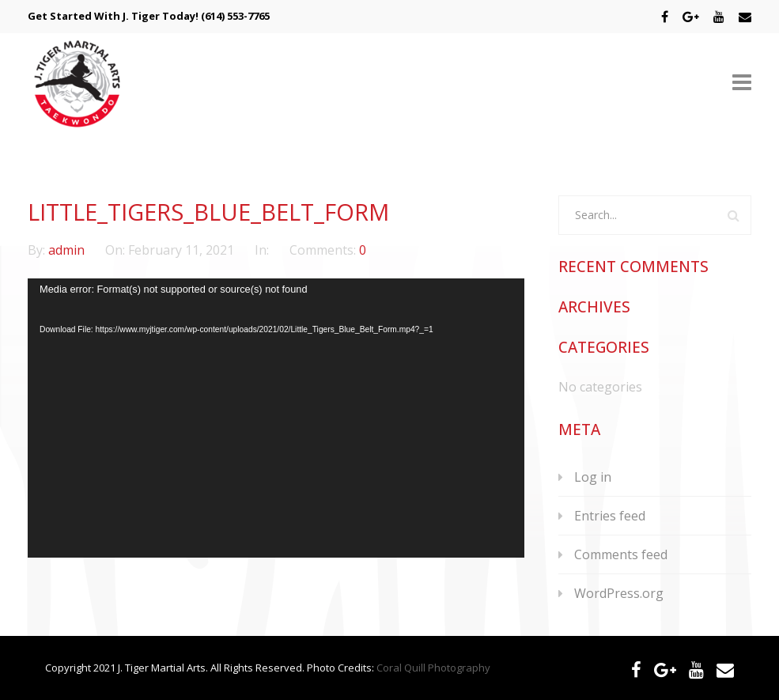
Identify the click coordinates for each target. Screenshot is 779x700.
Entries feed (610, 516)
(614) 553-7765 (235, 16)
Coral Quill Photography (433, 668)
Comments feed (621, 554)
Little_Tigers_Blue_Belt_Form (208, 212)
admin (68, 250)
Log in (593, 477)
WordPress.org (619, 593)
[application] (276, 418)
